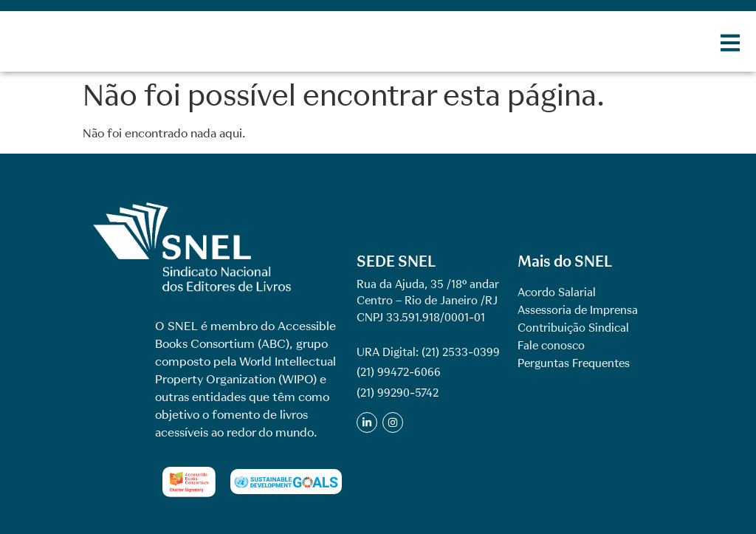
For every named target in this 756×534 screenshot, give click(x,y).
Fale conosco (551, 346)
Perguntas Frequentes (574, 363)
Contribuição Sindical (573, 328)
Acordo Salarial (557, 292)
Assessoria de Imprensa (578, 310)
